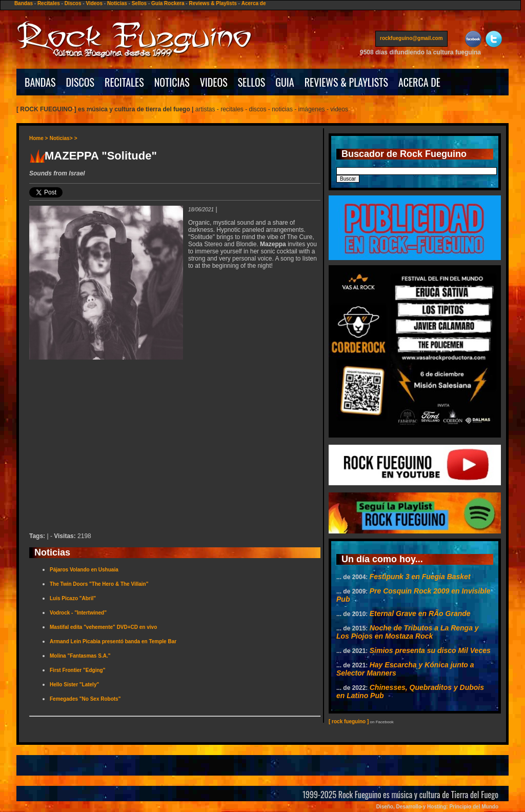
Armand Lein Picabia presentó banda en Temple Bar (113, 641)
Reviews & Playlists (213, 3)
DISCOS (80, 82)
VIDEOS (214, 82)
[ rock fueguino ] (349, 721)
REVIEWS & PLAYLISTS (346, 82)
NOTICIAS (172, 82)
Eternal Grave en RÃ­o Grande (420, 613)
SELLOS (252, 82)
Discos (73, 3)
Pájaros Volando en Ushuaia (84, 570)
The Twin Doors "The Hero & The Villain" (99, 584)
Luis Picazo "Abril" (73, 598)
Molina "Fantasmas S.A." (80, 656)
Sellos (139, 3)
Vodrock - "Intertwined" (78, 613)
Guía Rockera (168, 3)
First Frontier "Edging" (77, 670)
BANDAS (40, 82)
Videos (94, 3)
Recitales (49, 3)
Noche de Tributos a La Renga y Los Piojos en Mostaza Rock (408, 632)
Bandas (24, 3)
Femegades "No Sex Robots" (85, 699)
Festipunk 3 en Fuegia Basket (420, 577)
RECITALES (124, 82)
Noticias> (61, 138)
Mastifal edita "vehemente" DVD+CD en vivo (103, 627)
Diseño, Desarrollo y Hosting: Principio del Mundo (437, 807)
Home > (38, 138)
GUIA (285, 82)
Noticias (117, 3)
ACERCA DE (419, 82)
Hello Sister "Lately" (74, 685)
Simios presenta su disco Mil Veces (430, 650)
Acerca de (254, 3)
